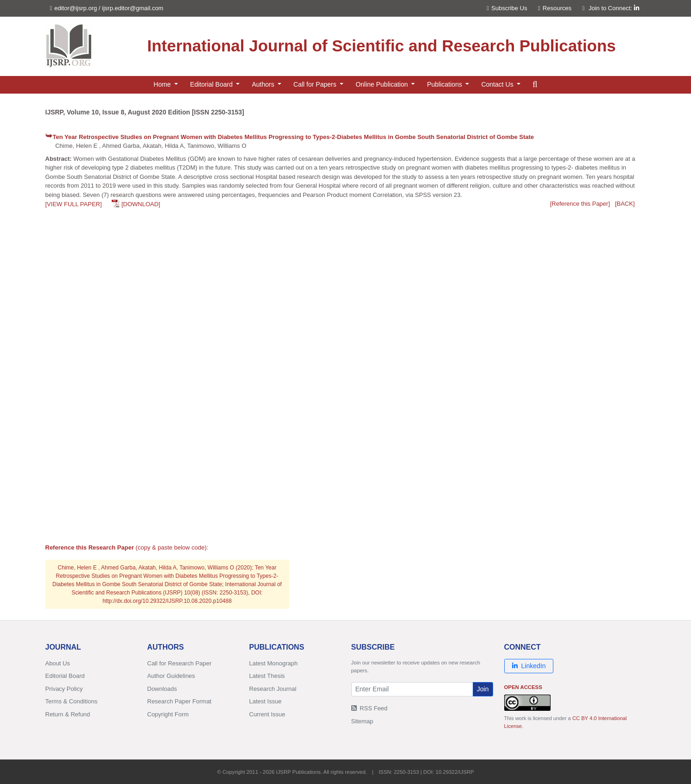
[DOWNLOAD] (141, 204)
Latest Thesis (267, 676)
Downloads (162, 689)
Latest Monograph (274, 663)
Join (483, 689)
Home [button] (163, 84)
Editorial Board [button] (212, 84)
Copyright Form (168, 714)
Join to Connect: (614, 8)
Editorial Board (65, 676)
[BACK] (625, 204)
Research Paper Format (180, 701)
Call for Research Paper (180, 663)
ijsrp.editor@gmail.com (133, 8)
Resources (555, 8)
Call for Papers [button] (316, 84)
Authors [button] (264, 84)
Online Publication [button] (383, 84)
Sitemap (362, 721)
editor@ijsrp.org (76, 8)
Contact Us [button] (498, 84)
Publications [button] (445, 84)
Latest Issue (266, 701)
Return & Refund (68, 714)
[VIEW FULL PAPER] (74, 204)
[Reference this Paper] (580, 204)
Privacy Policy (64, 689)
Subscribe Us (507, 8)
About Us (58, 663)
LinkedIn (529, 666)
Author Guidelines (171, 676)
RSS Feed (370, 708)
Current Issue (267, 714)
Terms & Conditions (72, 701)
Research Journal (273, 689)
